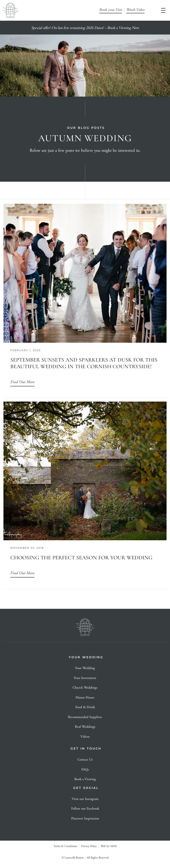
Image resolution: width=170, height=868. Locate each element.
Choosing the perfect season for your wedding (81, 558)
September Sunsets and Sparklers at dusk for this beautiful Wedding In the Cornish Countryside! (84, 363)
